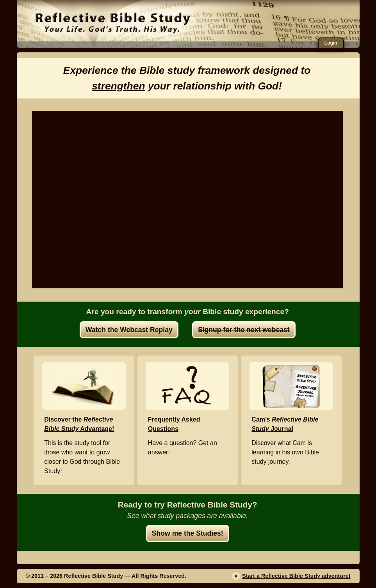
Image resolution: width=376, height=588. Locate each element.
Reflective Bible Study (113, 21)
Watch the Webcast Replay (129, 330)
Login (331, 43)
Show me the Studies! (188, 533)
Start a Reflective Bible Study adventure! (296, 576)
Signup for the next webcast (244, 330)
